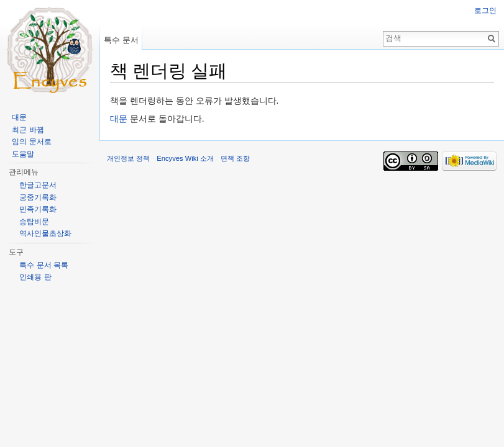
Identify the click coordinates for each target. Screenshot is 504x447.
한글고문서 (38, 185)
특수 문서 (121, 40)
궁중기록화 (38, 197)
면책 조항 (235, 158)
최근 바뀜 (28, 130)
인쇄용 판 (35, 277)
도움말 (23, 154)
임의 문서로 (31, 142)
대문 (119, 119)
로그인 (485, 11)
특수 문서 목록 (44, 265)
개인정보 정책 (128, 158)
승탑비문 (34, 222)
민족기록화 (38, 209)
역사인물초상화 (45, 233)
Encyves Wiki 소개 (185, 158)
